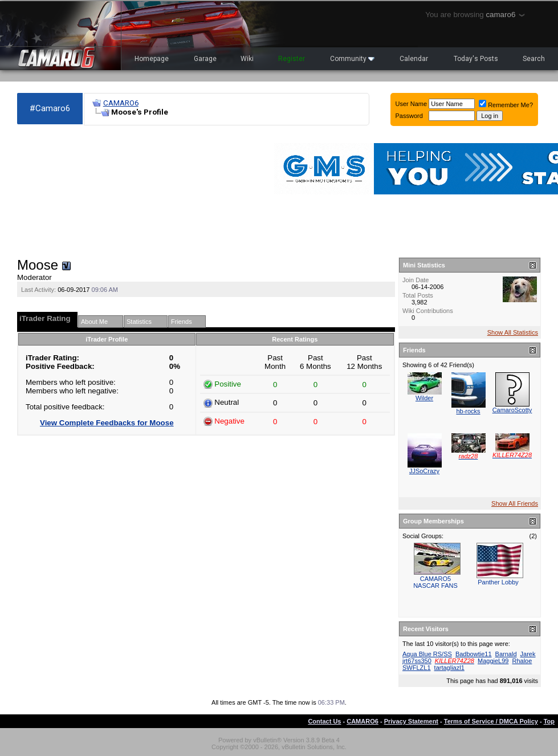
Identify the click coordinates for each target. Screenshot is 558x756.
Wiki (247, 59)
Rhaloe (522, 661)
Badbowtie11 (474, 654)
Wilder (424, 398)
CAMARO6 (121, 103)
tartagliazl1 (449, 668)
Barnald (506, 654)
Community (352, 59)
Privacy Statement (411, 721)
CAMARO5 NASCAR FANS (435, 582)
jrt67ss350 (417, 661)
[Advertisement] (82, 192)
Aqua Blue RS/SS (427, 654)
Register (292, 59)
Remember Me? (506, 105)
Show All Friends (515, 503)
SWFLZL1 (417, 668)
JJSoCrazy (424, 471)
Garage (205, 59)
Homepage (152, 59)
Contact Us (324, 721)
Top (549, 721)
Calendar (414, 59)
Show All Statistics (513, 332)
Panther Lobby (498, 582)
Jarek (528, 654)
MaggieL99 (493, 661)
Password (409, 116)
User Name (412, 104)
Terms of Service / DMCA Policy (491, 721)
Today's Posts (476, 59)
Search (534, 59)
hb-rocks (468, 411)
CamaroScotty (512, 410)
